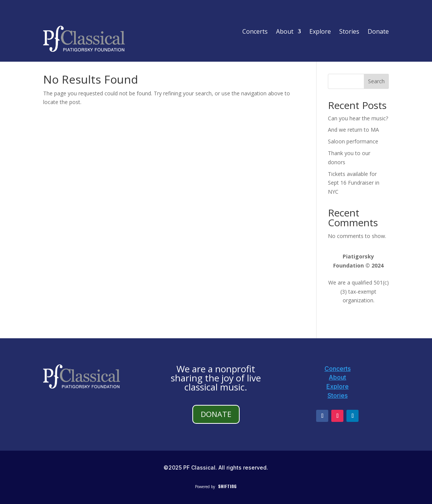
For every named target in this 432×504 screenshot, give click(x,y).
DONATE (216, 414)
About (285, 32)
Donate (378, 32)
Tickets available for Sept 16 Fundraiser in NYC (354, 183)
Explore (320, 32)
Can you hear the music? (358, 118)
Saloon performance (353, 141)
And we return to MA (353, 130)
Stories (349, 32)
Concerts (255, 32)
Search (376, 81)
